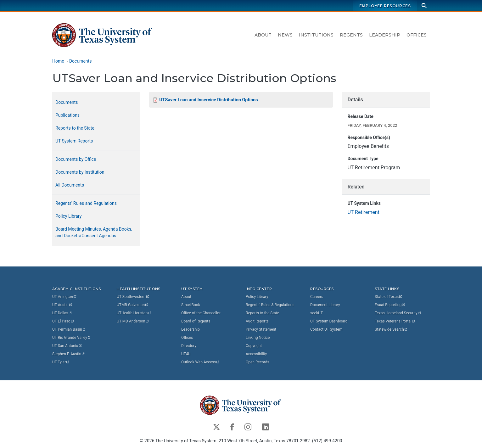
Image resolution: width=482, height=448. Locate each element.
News (285, 35)
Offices (417, 35)
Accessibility (256, 354)
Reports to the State (75, 128)
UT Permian (69, 329)
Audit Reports (257, 321)
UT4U (186, 354)
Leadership (385, 35)
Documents (80, 61)
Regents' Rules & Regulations (270, 305)
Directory (189, 346)
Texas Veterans (395, 321)
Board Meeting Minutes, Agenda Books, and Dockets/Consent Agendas (94, 232)
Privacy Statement (261, 329)
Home (58, 61)
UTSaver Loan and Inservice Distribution (208, 100)
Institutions (316, 35)
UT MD (133, 321)
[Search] (424, 6)
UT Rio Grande (72, 338)
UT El (63, 321)
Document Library (325, 305)
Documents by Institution (80, 172)
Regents (351, 35)
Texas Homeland (398, 313)
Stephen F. (69, 354)
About (263, 35)
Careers (317, 297)
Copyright (254, 346)
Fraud (390, 305)
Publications (67, 115)
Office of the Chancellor (201, 313)
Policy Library (68, 216)
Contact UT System (326, 329)
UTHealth (134, 313)
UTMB (133, 305)
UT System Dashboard (329, 321)
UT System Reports (74, 141)
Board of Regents (196, 321)
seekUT (317, 313)
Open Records (258, 362)
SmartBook (191, 305)
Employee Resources (385, 6)
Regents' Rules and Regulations (86, 203)
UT (65, 297)
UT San (67, 346)
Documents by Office (76, 159)
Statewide (391, 329)
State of (389, 297)
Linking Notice (258, 338)
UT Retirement (363, 212)
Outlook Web (201, 362)
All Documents (70, 185)
